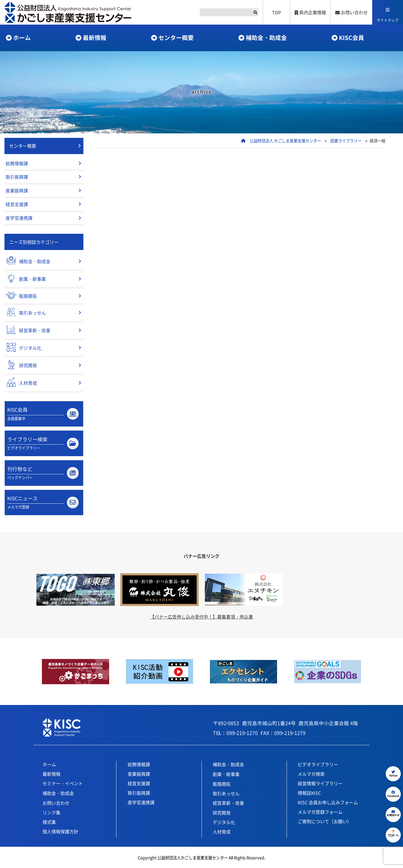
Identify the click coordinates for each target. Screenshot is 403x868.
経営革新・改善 (228, 802)
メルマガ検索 (311, 773)
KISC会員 (352, 37)
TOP (277, 12)
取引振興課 (17, 177)
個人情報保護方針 (60, 831)
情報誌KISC (309, 792)
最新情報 (95, 37)
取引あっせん (226, 792)
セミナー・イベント (63, 782)
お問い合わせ (352, 12)
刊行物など (43, 472)
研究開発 (222, 812)
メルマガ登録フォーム (320, 811)
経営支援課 (17, 205)
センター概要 (176, 37)
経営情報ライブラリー (320, 782)
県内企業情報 (310, 12)
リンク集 (51, 812)
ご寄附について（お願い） (325, 820)
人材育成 (222, 831)
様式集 (49, 821)
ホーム (22, 37)
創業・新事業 (226, 773)
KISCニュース (43, 502)
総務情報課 (17, 164)
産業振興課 (17, 191)
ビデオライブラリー (318, 763)
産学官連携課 (19, 218)
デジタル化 (224, 821)
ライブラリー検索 (43, 442)
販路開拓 (222, 783)
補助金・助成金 (266, 37)
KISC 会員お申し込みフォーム (328, 801)
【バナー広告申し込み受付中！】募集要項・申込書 (201, 616)
